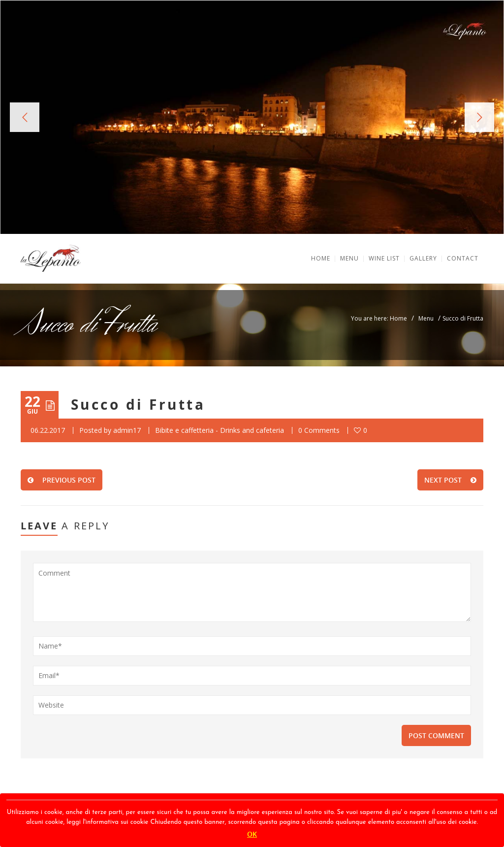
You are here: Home (379, 318)
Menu (426, 318)
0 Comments (319, 430)
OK (252, 834)
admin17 (127, 430)
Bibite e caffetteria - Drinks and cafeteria (220, 430)
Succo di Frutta (138, 405)
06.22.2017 (48, 430)
